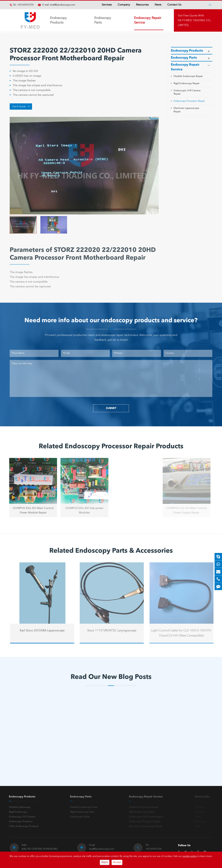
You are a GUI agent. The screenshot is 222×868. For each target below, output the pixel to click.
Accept (117, 862)
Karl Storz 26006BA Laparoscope (45, 631)
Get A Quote (21, 107)
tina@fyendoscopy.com (63, 5)
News (158, 5)
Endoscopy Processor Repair (189, 101)
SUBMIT (111, 408)
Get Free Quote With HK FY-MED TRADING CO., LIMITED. (195, 20)
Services (107, 5)
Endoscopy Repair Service (148, 20)
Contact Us (174, 5)
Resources (142, 5)
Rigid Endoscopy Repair (187, 84)
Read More (22, 754)
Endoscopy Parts (103, 20)
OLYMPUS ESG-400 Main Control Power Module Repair (31, 510)
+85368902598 (25, 5)
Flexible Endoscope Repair (188, 76)
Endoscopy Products (58, 20)
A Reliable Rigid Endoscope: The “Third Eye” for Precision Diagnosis (37, 745)
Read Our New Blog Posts (111, 677)
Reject (105, 862)
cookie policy (190, 856)
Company (124, 5)
